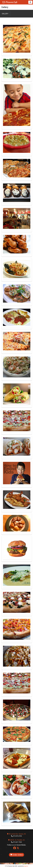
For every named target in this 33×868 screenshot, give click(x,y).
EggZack (26, 866)
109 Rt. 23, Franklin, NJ (16, 840)
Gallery (5, 14)
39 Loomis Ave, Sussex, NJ (16, 834)
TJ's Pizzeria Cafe (10, 2)
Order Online (16, 855)
